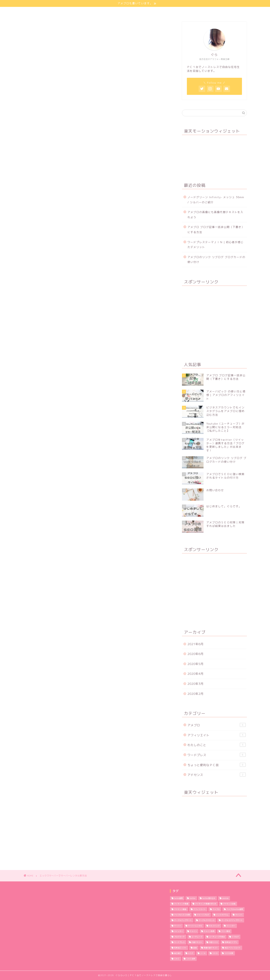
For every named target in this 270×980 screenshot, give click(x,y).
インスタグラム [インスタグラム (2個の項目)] (222, 915)
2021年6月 (195, 644)
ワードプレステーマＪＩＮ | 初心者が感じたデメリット (215, 245)
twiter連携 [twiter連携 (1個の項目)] (178, 898)
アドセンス (216, 775)
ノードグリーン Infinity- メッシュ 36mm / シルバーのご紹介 (216, 200)
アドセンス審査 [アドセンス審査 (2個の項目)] (180, 909)
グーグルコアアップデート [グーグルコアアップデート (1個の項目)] (232, 920)
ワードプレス (216, 755)
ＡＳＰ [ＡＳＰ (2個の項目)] (191, 953)
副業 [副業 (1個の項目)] (195, 948)
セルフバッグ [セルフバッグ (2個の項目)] (214, 926)
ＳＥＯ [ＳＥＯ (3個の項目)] (215, 953)
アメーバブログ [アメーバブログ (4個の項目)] (203, 915)
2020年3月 (195, 684)
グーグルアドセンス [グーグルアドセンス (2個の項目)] (207, 920)
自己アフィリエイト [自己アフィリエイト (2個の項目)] (233, 948)
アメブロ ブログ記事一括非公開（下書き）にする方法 (216, 229)
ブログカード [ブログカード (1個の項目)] (179, 937)
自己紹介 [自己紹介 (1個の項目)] (178, 953)
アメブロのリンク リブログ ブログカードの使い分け (216, 260)
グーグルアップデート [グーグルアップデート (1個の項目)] (183, 920)
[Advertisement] (214, 321)
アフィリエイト (216, 735)
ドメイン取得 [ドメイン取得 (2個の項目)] (209, 931)
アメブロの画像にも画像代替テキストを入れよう (215, 215)
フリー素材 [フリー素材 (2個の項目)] (226, 931)
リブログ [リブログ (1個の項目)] (235, 937)
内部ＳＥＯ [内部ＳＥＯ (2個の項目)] (213, 942)
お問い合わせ (174, 12)
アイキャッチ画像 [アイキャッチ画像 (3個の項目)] (181, 904)
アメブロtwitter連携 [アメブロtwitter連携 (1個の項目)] (235, 909)
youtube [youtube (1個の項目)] (225, 898)
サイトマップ (101, 12)
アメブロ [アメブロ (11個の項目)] (216, 909)
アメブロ (216, 725)
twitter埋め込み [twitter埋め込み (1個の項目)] (209, 898)
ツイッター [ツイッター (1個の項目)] (179, 931)
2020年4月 (195, 674)
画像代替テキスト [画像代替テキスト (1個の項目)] (211, 948)
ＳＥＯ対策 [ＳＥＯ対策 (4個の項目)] (229, 953)
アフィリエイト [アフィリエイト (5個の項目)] (200, 909)
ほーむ (44, 12)
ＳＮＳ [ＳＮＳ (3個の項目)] (177, 959)
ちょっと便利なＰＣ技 (216, 765)
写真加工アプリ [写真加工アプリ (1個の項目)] (231, 942)
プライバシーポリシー (138, 12)
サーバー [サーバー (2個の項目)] (178, 926)
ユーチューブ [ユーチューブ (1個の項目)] (197, 937)
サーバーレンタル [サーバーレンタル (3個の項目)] (195, 926)
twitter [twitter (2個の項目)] (193, 898)
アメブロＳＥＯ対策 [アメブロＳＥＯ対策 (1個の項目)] (182, 915)
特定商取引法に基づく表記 (213, 12)
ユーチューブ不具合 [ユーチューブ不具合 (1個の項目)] (217, 937)
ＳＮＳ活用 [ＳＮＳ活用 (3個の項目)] (191, 959)
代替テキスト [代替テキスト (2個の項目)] (197, 942)
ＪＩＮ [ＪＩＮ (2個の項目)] (203, 953)
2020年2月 (195, 694)
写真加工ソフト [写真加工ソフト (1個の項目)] (180, 948)
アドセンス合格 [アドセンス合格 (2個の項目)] (229, 904)
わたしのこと (70, 12)
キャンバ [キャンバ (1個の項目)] (239, 915)
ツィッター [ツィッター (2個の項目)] (231, 926)
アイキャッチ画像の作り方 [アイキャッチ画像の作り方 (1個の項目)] (206, 904)
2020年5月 (195, 664)
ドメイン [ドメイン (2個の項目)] (193, 931)
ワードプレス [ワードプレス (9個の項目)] (179, 942)
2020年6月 (195, 654)
